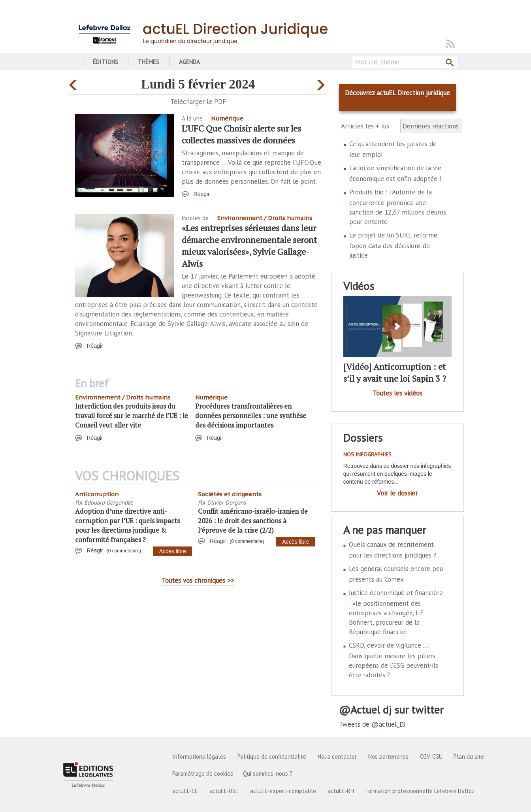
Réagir (202, 194)
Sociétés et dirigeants (230, 494)
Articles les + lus (370, 126)
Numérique (227, 118)
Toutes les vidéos (397, 393)
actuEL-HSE (224, 791)
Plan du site (469, 756)
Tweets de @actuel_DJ (372, 724)
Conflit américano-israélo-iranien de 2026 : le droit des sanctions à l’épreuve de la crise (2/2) (253, 521)
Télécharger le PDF (198, 102)
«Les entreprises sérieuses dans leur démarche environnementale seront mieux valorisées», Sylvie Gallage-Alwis (249, 246)
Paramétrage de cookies (203, 773)
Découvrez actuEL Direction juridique (397, 93)
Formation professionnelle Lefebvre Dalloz (420, 791)
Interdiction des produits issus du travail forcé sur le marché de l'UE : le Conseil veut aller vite (132, 415)
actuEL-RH (341, 791)
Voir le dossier (397, 493)
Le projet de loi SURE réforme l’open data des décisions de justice (393, 245)
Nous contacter (337, 756)
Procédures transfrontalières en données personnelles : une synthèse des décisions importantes (251, 415)
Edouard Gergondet (108, 502)
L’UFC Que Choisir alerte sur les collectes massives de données (241, 134)
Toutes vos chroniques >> (198, 580)
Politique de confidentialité (272, 756)
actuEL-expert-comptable (283, 791)
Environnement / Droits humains (265, 218)
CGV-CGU (431, 756)
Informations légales (199, 756)
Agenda (189, 62)
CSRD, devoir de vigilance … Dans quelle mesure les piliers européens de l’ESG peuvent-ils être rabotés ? (394, 660)
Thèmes (149, 62)
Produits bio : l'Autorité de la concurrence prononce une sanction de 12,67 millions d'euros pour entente (398, 207)
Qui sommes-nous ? (268, 773)
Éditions (105, 62)
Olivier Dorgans (226, 502)
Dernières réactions (431, 126)
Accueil (72, 62)
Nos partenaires (388, 756)
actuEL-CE (185, 791)
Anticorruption (97, 494)
